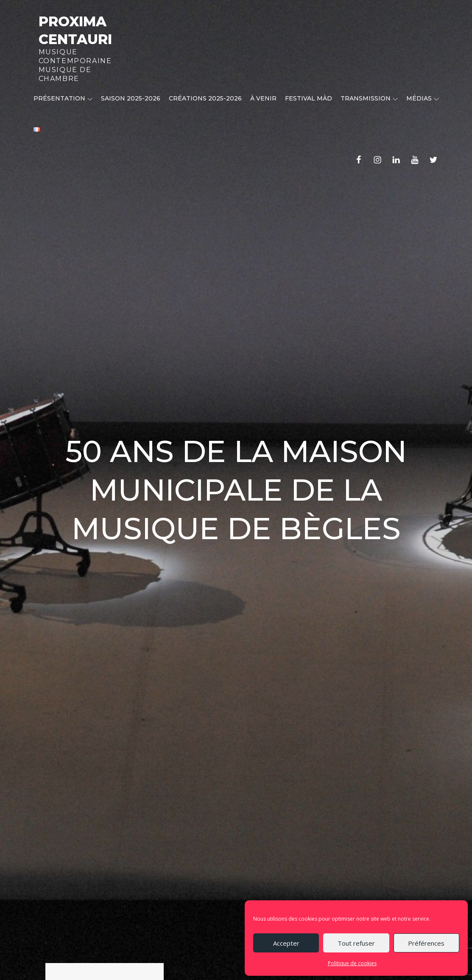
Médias (423, 98)
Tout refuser (356, 943)
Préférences (426, 943)
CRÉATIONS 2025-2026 (205, 98)
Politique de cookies (352, 963)
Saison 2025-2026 (131, 98)
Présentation (63, 98)
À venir (263, 98)
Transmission (369, 98)
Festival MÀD (309, 98)
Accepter (286, 943)
